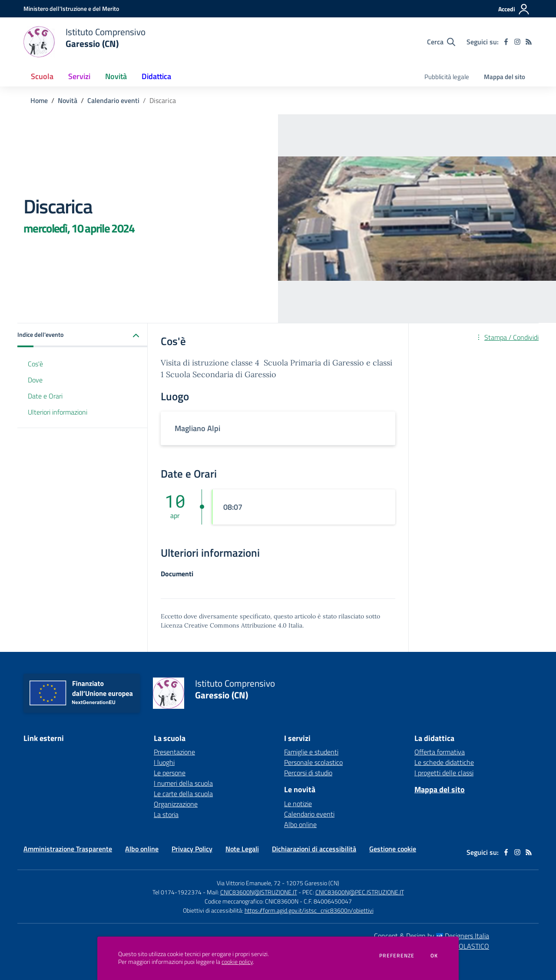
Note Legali (242, 849)
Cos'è (35, 364)
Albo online (300, 824)
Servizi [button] (79, 76)
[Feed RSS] (529, 42)
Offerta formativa (440, 752)
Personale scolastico (313, 762)
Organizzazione (176, 804)
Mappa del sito (505, 77)
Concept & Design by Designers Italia (432, 936)
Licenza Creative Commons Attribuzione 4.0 (224, 625)
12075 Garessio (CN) (313, 883)
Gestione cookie (393, 849)
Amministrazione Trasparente (68, 849)
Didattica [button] (156, 76)
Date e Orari (45, 396)
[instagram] (517, 42)
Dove (35, 380)
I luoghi (164, 762)
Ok (434, 956)
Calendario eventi (113, 100)
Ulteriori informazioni (58, 412)
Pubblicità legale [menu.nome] (447, 77)
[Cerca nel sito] (441, 42)
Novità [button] (116, 76)
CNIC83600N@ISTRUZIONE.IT (259, 892)
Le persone (170, 773)
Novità (68, 100)
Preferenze (397, 956)
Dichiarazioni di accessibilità (314, 849)
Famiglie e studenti (311, 752)
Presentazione (174, 752)
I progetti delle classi (444, 773)
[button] (83, 335)
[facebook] (506, 42)
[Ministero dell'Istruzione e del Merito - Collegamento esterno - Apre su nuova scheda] (71, 8)
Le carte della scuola (183, 794)
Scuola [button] (42, 76)
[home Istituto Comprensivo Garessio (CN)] (84, 42)
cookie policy (237, 962)
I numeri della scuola (183, 783)
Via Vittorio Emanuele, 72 (249, 883)
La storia (166, 814)
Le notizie (298, 804)
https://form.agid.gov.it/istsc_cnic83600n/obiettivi (309, 910)
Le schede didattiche (444, 762)
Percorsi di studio (308, 773)
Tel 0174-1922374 (177, 892)
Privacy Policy (192, 849)
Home (39, 100)
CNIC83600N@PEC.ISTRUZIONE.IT (360, 892)
